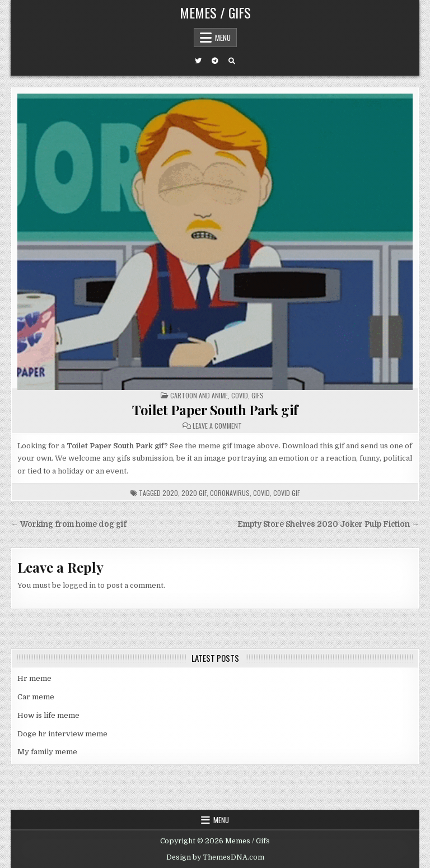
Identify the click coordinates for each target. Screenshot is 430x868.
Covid (240, 395)
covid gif (287, 493)
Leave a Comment (217, 426)
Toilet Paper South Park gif (215, 410)
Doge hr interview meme (62, 734)
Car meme (36, 697)
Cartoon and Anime (199, 395)
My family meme (47, 752)
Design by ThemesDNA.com (215, 857)
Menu (223, 38)
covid (261, 493)
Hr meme (34, 678)
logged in (79, 585)
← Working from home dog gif (69, 524)
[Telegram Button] (215, 61)
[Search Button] (232, 61)
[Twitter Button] (198, 61)
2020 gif (194, 493)
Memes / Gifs (215, 12)
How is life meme (48, 715)
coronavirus (230, 493)
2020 (170, 493)
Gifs (258, 395)
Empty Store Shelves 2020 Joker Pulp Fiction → (328, 524)
